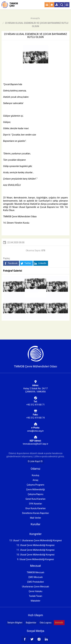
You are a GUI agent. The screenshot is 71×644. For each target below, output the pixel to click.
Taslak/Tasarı (35, 596)
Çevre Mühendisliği (35, 489)
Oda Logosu (46, 623)
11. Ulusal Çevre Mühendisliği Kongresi (35, 550)
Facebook (11, 263)
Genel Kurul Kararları (35, 499)
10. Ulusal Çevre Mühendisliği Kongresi (35, 555)
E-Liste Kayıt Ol (35, 461)
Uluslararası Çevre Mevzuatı (35, 587)
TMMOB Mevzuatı (35, 572)
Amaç (35, 480)
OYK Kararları (35, 504)
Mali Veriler (36, 518)
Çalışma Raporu (35, 494)
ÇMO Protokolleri (36, 582)
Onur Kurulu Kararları (35, 508)
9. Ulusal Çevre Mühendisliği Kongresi (35, 559)
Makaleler (35, 601)
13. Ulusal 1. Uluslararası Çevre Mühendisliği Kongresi (35, 540)
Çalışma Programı (35, 485)
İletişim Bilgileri (15, 623)
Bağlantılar (31, 623)
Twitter (26, 263)
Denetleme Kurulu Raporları (36, 513)
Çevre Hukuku (35, 591)
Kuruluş (35, 475)
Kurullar (36, 524)
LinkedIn (40, 263)
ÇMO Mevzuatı (35, 577)
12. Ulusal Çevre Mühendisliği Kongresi (35, 545)
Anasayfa (35, 18)
